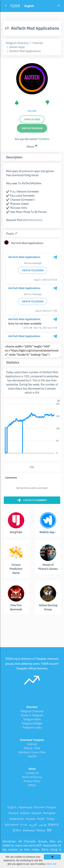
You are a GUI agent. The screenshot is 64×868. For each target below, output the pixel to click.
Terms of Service (32, 777)
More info (52, 864)
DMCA (32, 785)
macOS (32, 756)
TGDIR (15, 6)
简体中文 (54, 825)
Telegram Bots (32, 719)
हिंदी (49, 830)
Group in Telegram (32, 715)
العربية (33, 825)
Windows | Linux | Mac (32, 752)
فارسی (42, 825)
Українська (25, 807)
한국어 (17, 830)
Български (12, 825)
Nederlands (17, 819)
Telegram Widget (32, 723)
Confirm (44, 139)
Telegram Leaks (32, 727)
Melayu (41, 830)
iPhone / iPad (32, 748)
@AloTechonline (33, 220)
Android (32, 744)
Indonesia (29, 830)
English (12, 807)
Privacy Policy (32, 781)
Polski (41, 819)
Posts (10, 234)
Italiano (25, 813)
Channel (38, 43)
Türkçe (50, 819)
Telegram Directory (17, 43)
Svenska (31, 819)
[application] (32, 429)
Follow (32, 111)
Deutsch (14, 813)
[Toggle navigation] (59, 6)
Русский (39, 807)
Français (51, 807)
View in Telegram (32, 128)
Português (49, 813)
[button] (58, 400)
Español (36, 813)
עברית (24, 825)
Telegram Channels (32, 711)
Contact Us (32, 773)
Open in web (32, 119)
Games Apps (17, 47)
